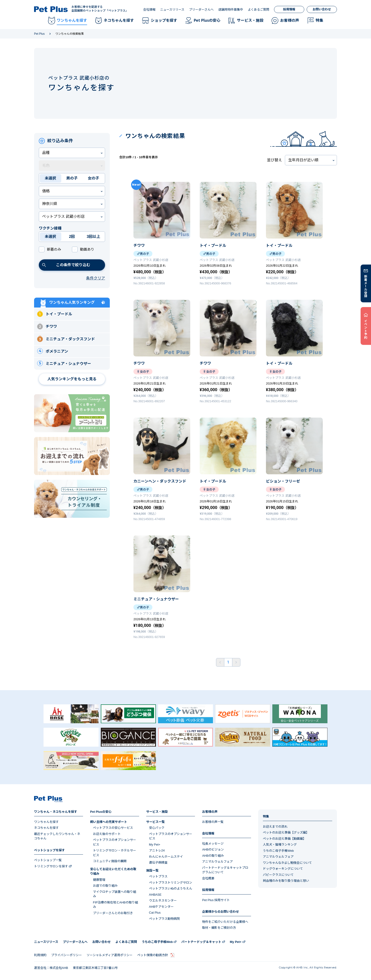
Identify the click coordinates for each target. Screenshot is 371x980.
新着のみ (54, 249)
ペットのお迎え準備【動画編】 (284, 839)
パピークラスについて (278, 875)
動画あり (87, 249)
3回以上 (93, 237)
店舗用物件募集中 (231, 10)
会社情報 (149, 10)
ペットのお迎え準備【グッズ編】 (286, 832)
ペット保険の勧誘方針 (153, 955)
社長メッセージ (213, 844)
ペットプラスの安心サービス (113, 828)
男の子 (72, 178)
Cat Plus (155, 913)
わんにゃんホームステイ (166, 857)
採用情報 (289, 9)
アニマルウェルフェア (217, 862)
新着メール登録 (366, 286)
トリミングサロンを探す (51, 866)
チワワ (47, 326)
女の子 (93, 178)
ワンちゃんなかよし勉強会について (287, 863)
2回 (72, 237)
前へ (220, 662)
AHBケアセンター (161, 907)
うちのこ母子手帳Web (278, 851)
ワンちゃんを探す (46, 822)
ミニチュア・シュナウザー (64, 363)
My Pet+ (155, 845)
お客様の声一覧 (213, 822)
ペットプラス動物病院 (164, 919)
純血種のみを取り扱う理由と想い (286, 881)
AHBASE (155, 895)
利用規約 (40, 955)
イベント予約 (366, 329)
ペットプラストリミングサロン (171, 883)
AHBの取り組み (213, 856)
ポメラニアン (53, 351)
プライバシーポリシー (66, 955)
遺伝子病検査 (158, 862)
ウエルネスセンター (163, 901)
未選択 (50, 178)
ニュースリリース (172, 10)
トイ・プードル (55, 314)
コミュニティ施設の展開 (110, 861)
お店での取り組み (105, 886)
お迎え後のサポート (107, 834)
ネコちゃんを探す (46, 828)
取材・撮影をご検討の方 (219, 928)
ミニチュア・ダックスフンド (66, 339)
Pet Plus (39, 34)
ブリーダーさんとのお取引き (113, 913)
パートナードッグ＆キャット (201, 942)
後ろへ (236, 662)
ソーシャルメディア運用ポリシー (110, 955)
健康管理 (99, 880)
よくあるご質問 (258, 10)
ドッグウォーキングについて (283, 869)
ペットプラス (158, 876)
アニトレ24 (157, 850)
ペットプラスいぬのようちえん (171, 888)
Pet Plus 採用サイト (216, 900)
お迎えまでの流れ (275, 827)
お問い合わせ (322, 9)
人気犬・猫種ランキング (280, 845)
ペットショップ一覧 (48, 860)
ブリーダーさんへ (201, 10)
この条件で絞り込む (66, 265)
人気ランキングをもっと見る (72, 379)
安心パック (157, 828)
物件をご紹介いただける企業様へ (225, 922)
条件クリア (96, 278)
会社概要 (208, 878)
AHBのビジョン (213, 849)
